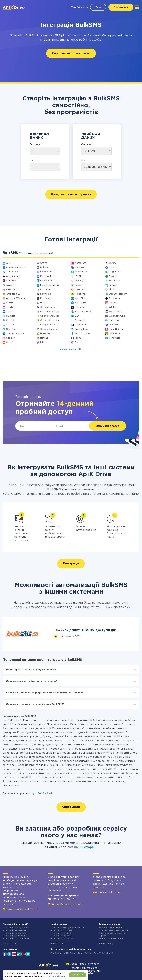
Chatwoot (12, 329)
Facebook (46, 276)
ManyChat (80, 298)
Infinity (44, 342)
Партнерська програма (112, 933)
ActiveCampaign (15, 267)
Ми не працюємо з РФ (111, 939)
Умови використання (110, 928)
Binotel (10, 307)
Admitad (11, 281)
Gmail (43, 303)
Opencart (80, 320)
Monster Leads (83, 312)
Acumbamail (13, 276)
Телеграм (114, 338)
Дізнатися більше (55, 977)
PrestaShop (81, 329)
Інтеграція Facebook (14, 933)
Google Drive (48, 325)
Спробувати (71, 807)
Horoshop (46, 334)
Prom (78, 338)
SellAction (114, 281)
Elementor (46, 272)
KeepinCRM (81, 272)
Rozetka (113, 276)
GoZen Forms (48, 307)
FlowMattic (46, 281)
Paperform (81, 325)
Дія (31, 160)
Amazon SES (13, 294)
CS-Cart (11, 316)
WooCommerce (118, 316)
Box (8, 312)
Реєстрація (121, 7)
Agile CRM (12, 285)
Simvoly (113, 285)
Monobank (80, 307)
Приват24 (114, 334)
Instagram (80, 263)
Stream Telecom (118, 294)
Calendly (11, 320)
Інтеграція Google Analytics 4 (67, 928)
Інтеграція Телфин (61, 936)
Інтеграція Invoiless (61, 930)
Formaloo (46, 294)
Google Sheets (48, 329)
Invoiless (79, 267)
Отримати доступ (107, 426)
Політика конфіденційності (113, 930)
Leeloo (78, 285)
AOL (8, 263)
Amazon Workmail (16, 298)
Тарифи (103, 936)
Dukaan (44, 267)
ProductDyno (82, 334)
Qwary (112, 263)
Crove (44, 263)
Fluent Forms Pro (50, 285)
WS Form (114, 307)
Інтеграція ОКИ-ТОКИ (63, 939)
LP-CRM (79, 276)
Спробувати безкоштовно (71, 53)
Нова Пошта (116, 329)
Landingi (79, 281)
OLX (77, 316)
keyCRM (113, 325)
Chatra (10, 325)
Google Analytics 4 (51, 316)
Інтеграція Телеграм (14, 930)
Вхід (98, 7)
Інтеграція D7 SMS (61, 933)
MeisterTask (81, 303)
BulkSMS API (46, 794)
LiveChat (80, 290)
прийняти (78, 975)
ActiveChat (12, 272)
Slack (112, 290)
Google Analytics (50, 312)
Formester (46, 298)
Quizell (78, 342)
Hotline (44, 338)
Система (35, 145)
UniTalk (113, 303)
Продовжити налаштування (71, 194)
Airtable (10, 290)
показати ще (10, 943)
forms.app (115, 320)
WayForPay (115, 312)
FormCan (45, 290)
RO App (113, 267)
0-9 (111, 953)
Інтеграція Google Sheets (17, 928)
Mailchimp (80, 294)
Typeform (114, 298)
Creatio (10, 342)
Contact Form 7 (15, 334)
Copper (10, 338)
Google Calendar (50, 320)
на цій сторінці (86, 847)
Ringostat (114, 272)
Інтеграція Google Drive (16, 939)
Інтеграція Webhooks (15, 936)
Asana (10, 303)
